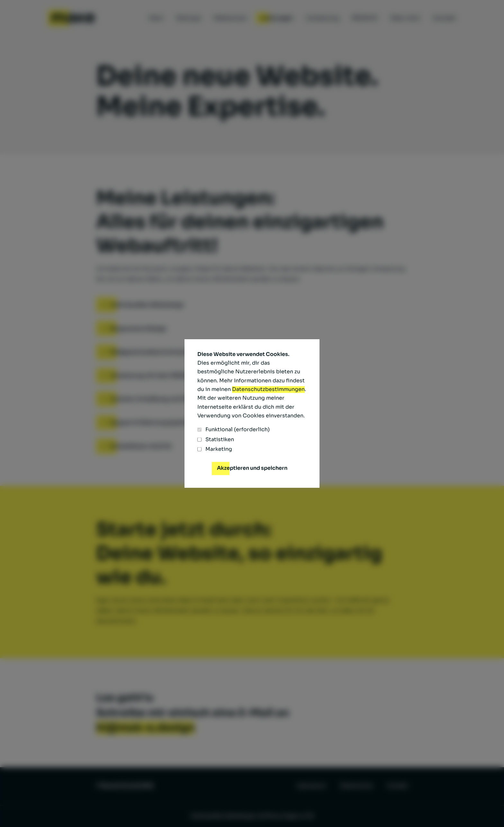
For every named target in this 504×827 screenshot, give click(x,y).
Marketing (215, 449)
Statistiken (216, 440)
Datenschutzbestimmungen (268, 389)
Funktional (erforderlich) (234, 430)
